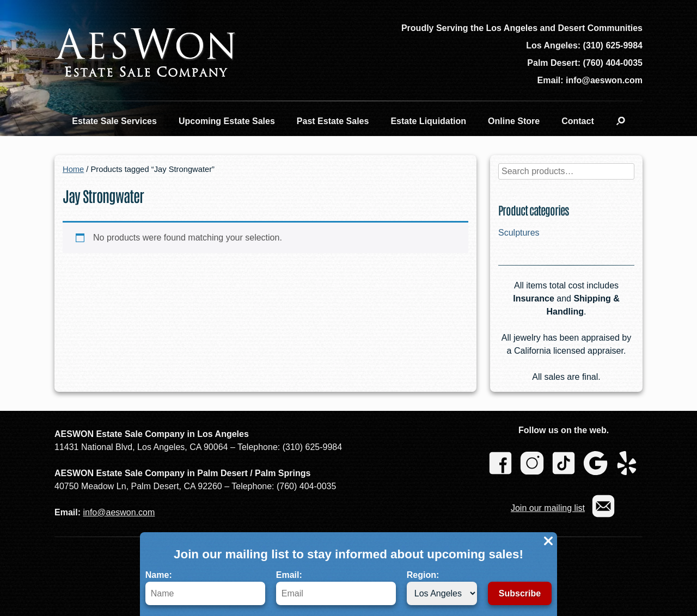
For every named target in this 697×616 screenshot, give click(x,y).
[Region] (442, 593)
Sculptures (519, 233)
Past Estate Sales (333, 121)
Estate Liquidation (428, 121)
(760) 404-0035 (613, 63)
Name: (205, 588)
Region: (442, 588)
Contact (578, 121)
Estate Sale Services (114, 121)
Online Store (514, 121)
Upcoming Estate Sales (227, 121)
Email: (336, 588)
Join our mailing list (548, 508)
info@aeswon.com (119, 512)
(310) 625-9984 (613, 45)
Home (73, 169)
